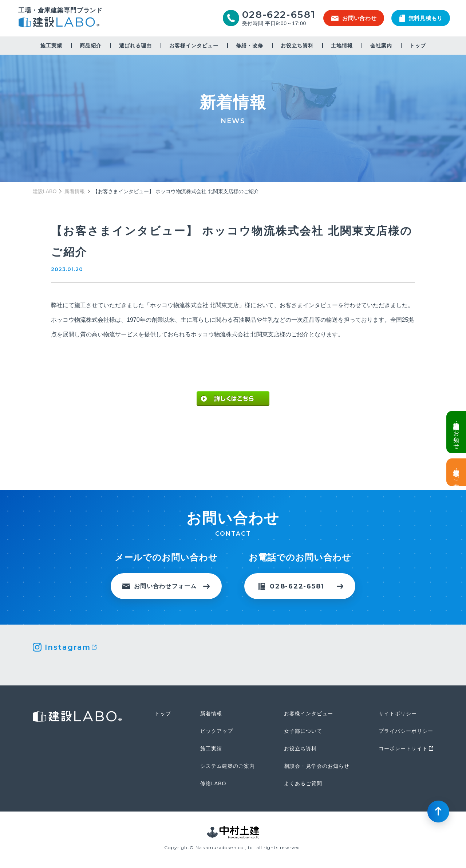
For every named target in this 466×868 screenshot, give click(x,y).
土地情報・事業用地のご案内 (456, 472)
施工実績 (51, 46)
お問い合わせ (354, 18)
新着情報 (75, 191)
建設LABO (60, 23)
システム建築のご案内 (228, 766)
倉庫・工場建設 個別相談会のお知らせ (456, 432)
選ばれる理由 (135, 46)
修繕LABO (213, 783)
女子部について (303, 731)
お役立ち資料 (297, 46)
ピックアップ (217, 731)
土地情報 (342, 46)
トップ (418, 46)
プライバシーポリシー (406, 731)
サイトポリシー (398, 713)
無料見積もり (421, 18)
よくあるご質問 (303, 783)
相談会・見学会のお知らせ (317, 766)
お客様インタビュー (194, 46)
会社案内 (381, 46)
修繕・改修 (250, 46)
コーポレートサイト (403, 748)
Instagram (68, 647)
